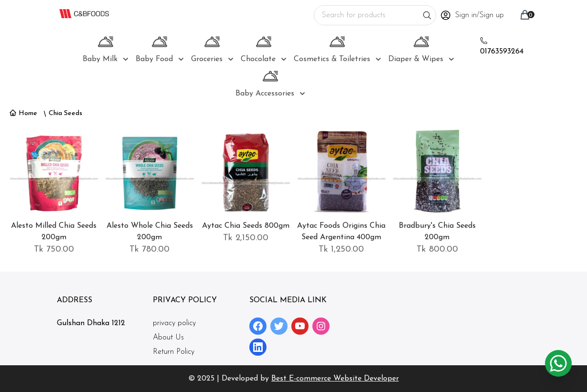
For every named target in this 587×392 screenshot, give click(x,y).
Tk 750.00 (54, 249)
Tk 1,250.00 (341, 249)
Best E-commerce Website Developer (335, 379)
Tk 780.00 (149, 249)
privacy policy (174, 323)
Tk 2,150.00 (246, 238)
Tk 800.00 (437, 249)
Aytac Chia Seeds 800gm (246, 226)
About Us (168, 338)
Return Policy (174, 352)
